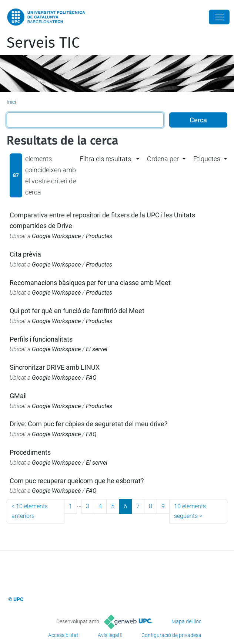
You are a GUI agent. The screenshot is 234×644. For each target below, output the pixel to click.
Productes (99, 236)
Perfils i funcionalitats (41, 339)
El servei (97, 349)
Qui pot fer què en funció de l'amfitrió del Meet (77, 311)
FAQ (91, 378)
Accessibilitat (63, 635)
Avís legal (108, 635)
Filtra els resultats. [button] (106, 159)
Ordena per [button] (163, 159)
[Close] (219, 17)
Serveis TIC (43, 43)
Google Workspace (56, 236)
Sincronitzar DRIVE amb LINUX (55, 367)
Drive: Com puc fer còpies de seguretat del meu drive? (89, 424)
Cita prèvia (25, 254)
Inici (11, 102)
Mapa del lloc (186, 621)
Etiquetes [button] (207, 159)
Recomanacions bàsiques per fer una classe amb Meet (90, 283)
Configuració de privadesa (171, 635)
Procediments (30, 452)
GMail (18, 396)
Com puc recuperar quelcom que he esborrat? (77, 481)
